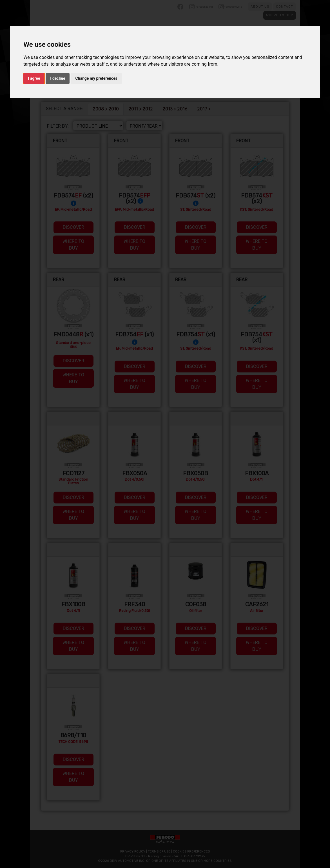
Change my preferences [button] (96, 78)
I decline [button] (58, 78)
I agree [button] (34, 78)
